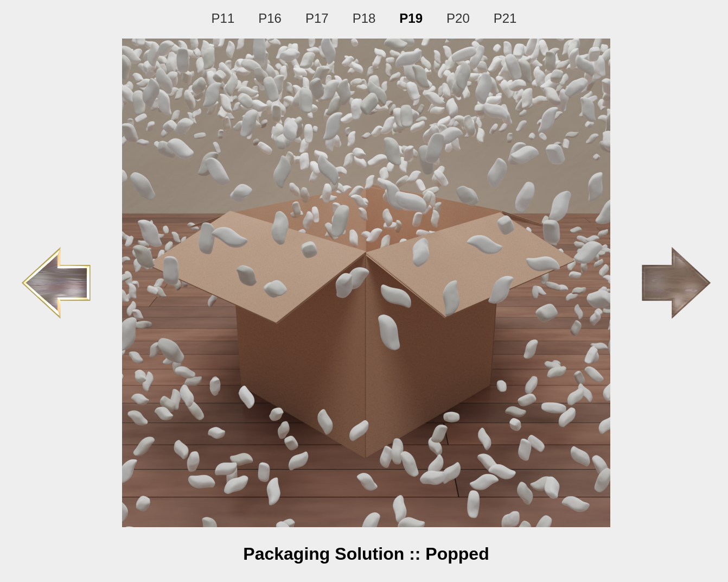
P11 (223, 18)
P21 (505, 18)
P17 (317, 18)
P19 (411, 18)
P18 (364, 18)
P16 (270, 18)
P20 (458, 18)
